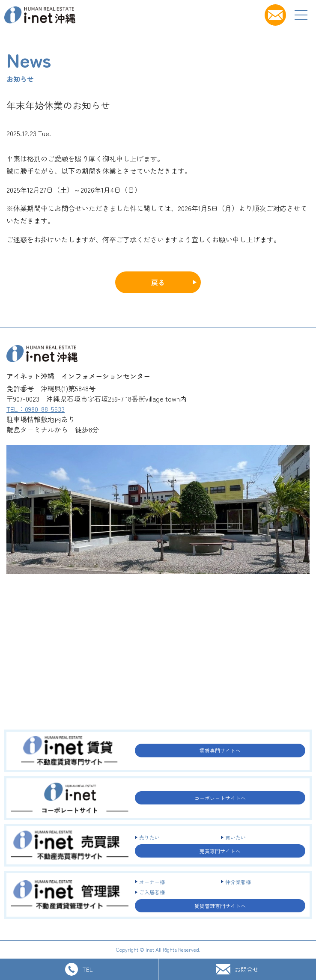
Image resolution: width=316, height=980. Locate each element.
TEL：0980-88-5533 (36, 409)
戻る (158, 282)
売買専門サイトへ (220, 851)
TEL (79, 969)
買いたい (236, 837)
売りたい (149, 837)
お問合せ (237, 969)
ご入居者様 (152, 892)
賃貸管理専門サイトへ (220, 906)
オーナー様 (152, 882)
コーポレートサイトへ (220, 798)
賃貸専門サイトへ (220, 750)
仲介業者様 (238, 882)
